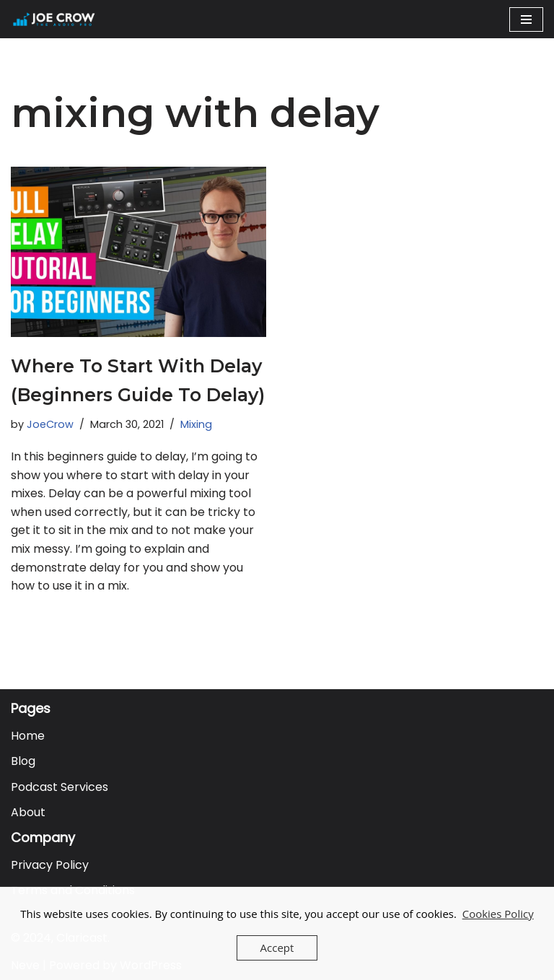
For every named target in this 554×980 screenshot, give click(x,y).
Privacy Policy (50, 865)
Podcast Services (60, 787)
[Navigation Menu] (526, 19)
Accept (277, 948)
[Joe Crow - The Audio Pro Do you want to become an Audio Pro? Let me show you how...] (54, 19)
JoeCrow (50, 424)
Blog (23, 761)
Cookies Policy (498, 914)
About (28, 812)
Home (28, 736)
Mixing (196, 424)
